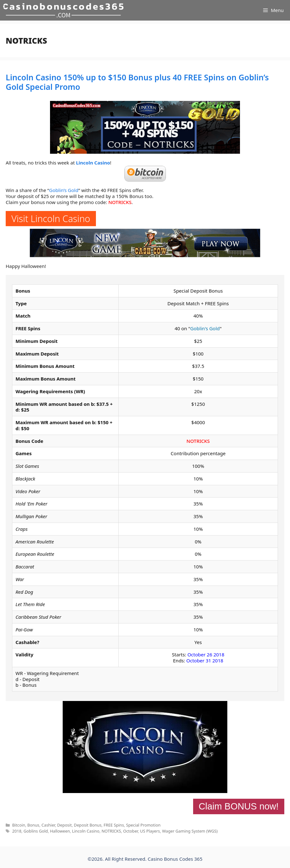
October (131, 831)
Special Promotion (143, 825)
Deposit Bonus (88, 825)
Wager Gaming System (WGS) (190, 831)
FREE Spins (114, 825)
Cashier (48, 825)
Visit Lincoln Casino (51, 218)
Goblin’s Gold (64, 190)
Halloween (60, 831)
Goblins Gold (36, 831)
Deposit (65, 825)
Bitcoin (19, 825)
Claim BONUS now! (239, 806)
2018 (17, 831)
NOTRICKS (120, 202)
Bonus (33, 825)
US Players (150, 831)
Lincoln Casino (93, 163)
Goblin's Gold (205, 328)
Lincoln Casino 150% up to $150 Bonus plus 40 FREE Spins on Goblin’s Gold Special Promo (137, 82)
